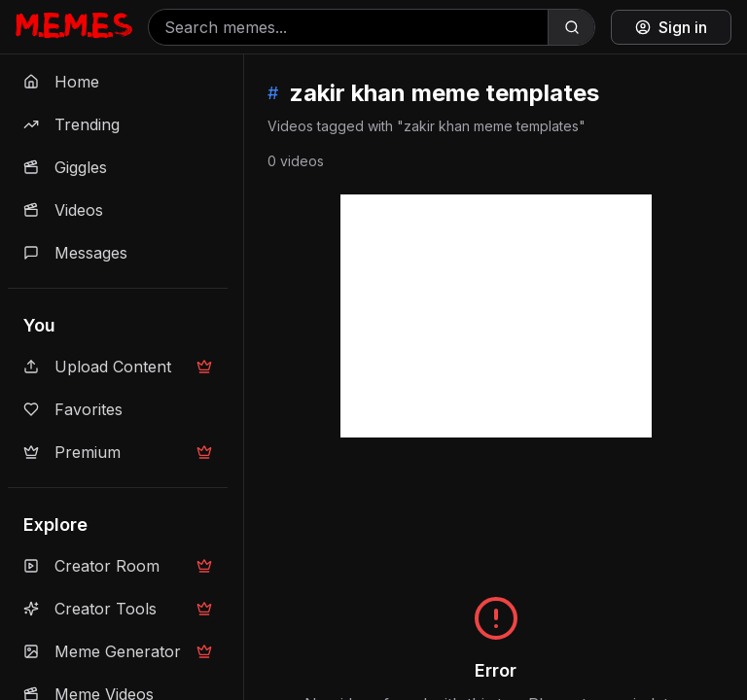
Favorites (73, 409)
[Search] (571, 27)
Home (61, 82)
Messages (75, 253)
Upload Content (118, 367)
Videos (63, 210)
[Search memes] (348, 27)
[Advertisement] (496, 316)
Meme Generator (118, 651)
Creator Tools (118, 609)
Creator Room (118, 566)
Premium (118, 452)
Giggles (65, 167)
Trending (71, 124)
